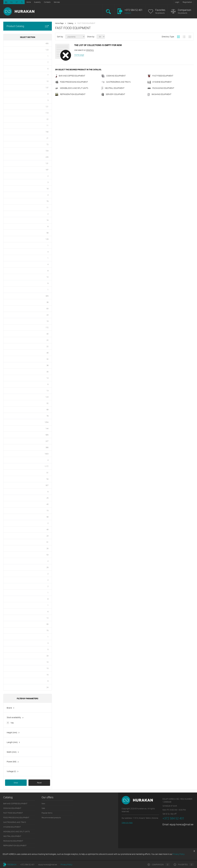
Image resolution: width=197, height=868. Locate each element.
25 (47, 498)
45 (47, 504)
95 (47, 624)
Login (177, 2)
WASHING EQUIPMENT (159, 94)
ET (17, 2)
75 (47, 630)
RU (11, 2)
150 (47, 132)
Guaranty (37, 2)
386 (47, 447)
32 (47, 359)
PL (22, 2)
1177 (47, 466)
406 (47, 43)
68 (47, 410)
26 (47, 548)
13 (47, 391)
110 (47, 113)
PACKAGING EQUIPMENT (161, 88)
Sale (43, 808)
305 (47, 296)
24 (47, 315)
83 (47, 309)
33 (47, 656)
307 (47, 485)
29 (47, 567)
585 (47, 435)
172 (47, 327)
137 (47, 88)
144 (47, 428)
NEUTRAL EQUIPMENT (113, 88)
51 (47, 473)
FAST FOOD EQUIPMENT (160, 76)
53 (47, 555)
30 (47, 372)
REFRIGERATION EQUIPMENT (70, 94)
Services (57, 2)
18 (47, 189)
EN (6, 2)
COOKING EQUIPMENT (113, 76)
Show (16, 783)
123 (47, 50)
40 (47, 334)
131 (47, 163)
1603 (47, 454)
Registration (187, 2)
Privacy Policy (66, 865)
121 (47, 106)
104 (47, 151)
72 (47, 144)
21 (47, 138)
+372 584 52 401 (27, 865)
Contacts (47, 2)
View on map (127, 823)
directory (90, 50)
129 (47, 239)
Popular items (47, 813)
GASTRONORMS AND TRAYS (116, 82)
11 (47, 125)
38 (47, 302)
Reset (39, 783)
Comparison (184, 10)
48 (47, 353)
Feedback (10, 865)
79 (47, 201)
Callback (128, 13)
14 (47, 378)
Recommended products (51, 817)
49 (47, 529)
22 (47, 119)
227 (47, 441)
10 (47, 81)
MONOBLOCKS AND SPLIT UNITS (72, 88)
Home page (79, 55)
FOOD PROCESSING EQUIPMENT (71, 82)
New (43, 804)
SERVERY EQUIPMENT (113, 94)
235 (47, 157)
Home (29, 2)
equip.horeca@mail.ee (181, 824)
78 (47, 416)
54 (47, 479)
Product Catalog (28, 26)
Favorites (160, 10)
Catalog (70, 23)
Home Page (59, 23)
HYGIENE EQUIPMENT (160, 82)
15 (47, 511)
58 (47, 233)
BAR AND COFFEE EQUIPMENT (70, 76)
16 (47, 220)
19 (47, 321)
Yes (12, 723)
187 (47, 170)
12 (47, 618)
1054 (47, 422)
